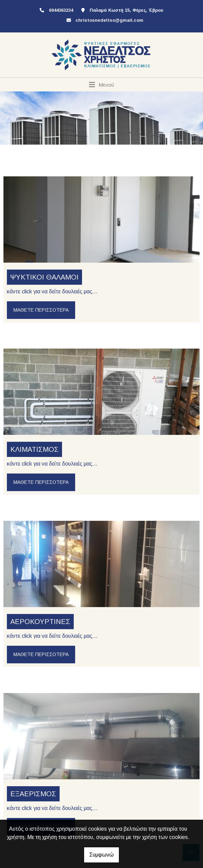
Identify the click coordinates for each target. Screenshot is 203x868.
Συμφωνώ (101, 855)
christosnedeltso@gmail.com (109, 20)
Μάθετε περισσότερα (41, 310)
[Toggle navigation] (101, 85)
